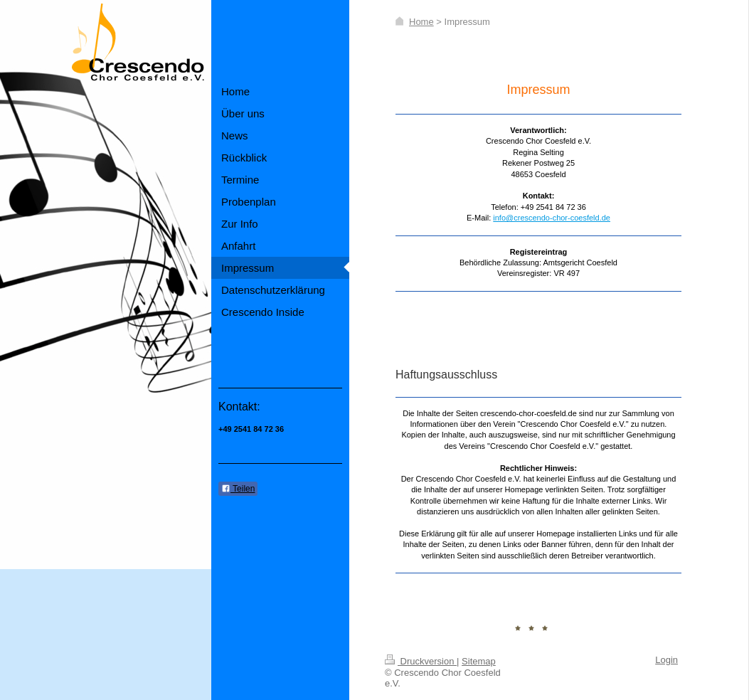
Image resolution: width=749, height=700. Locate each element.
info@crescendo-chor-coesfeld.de (552, 218)
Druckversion (421, 661)
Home (421, 22)
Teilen (238, 489)
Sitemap (479, 661)
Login (666, 660)
